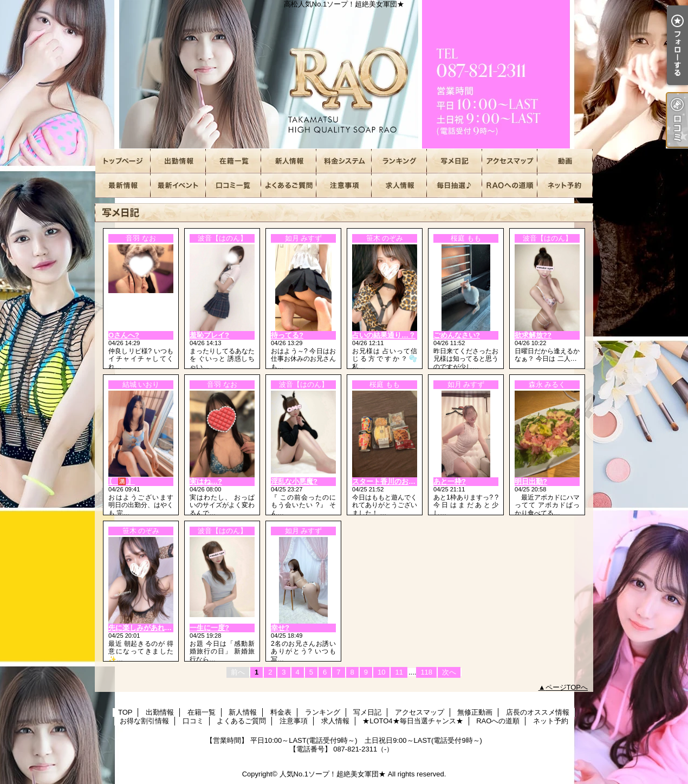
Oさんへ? (124, 335)
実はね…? (206, 481)
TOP (123, 161)
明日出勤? (531, 481)
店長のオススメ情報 (123, 186)
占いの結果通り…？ (384, 335)
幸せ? (280, 628)
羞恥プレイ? (209, 335)
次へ (449, 672)
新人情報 (289, 161)
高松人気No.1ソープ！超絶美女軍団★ (344, 74)
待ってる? (287, 335)
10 (381, 672)
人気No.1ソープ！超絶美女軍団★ (333, 774)
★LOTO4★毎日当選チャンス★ (455, 186)
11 (399, 672)
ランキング (399, 161)
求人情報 (399, 186)
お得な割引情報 (178, 186)
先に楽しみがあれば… (144, 628)
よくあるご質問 (289, 186)
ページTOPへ (567, 687)
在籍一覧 (233, 161)
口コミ (233, 186)
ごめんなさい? (457, 335)
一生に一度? (209, 628)
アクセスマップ (510, 161)
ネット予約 (565, 186)
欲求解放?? (533, 335)
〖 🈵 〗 (122, 481)
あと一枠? (450, 481)
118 (426, 672)
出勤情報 (178, 161)
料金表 (344, 161)
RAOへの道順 (510, 186)
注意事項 (344, 186)
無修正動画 (565, 161)
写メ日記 (455, 161)
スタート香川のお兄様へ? (393, 481)
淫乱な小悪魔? (294, 481)
